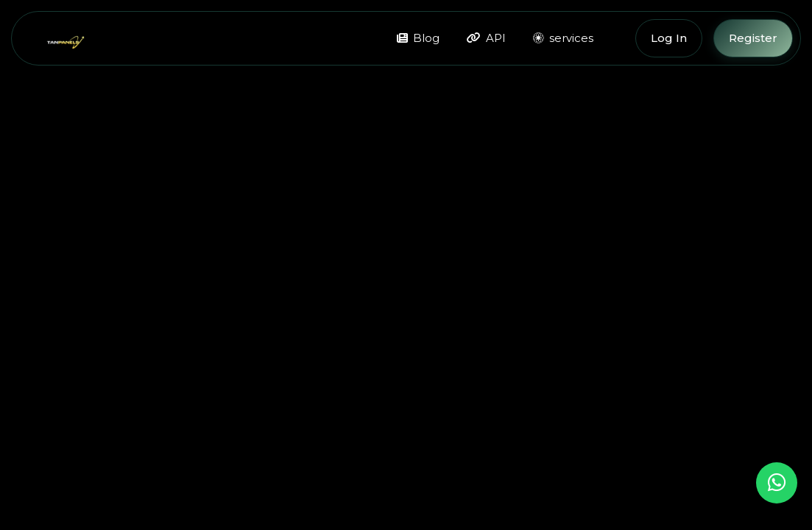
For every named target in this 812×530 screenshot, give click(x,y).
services (563, 38)
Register (753, 38)
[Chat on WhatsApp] (777, 483)
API (486, 38)
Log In (669, 38)
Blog (418, 38)
